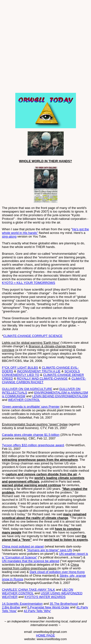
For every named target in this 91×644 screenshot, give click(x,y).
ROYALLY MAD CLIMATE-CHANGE (42, 378)
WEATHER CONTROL (24, 400)
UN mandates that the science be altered (31, 561)
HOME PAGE (46, 635)
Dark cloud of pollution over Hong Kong (57, 572)
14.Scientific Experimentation (22, 604)
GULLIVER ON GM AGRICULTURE (27, 389)
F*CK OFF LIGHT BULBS (20, 368)
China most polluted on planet (23, 546)
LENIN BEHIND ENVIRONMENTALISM (60, 396)
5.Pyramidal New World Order (48, 607)
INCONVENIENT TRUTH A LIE (39, 371)
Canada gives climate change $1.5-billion (31, 435)
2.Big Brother (11, 607)
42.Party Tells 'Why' (37, 611)
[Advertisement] (45, 47)
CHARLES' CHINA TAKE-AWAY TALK (29, 590)
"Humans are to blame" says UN (49, 550)
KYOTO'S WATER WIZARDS (45, 597)
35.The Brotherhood (64, 604)
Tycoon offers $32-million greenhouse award (33, 445)
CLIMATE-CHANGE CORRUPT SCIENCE (33, 336)
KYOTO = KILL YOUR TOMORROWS (29, 283)
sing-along (9, 236)
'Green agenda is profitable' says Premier (31, 407)
